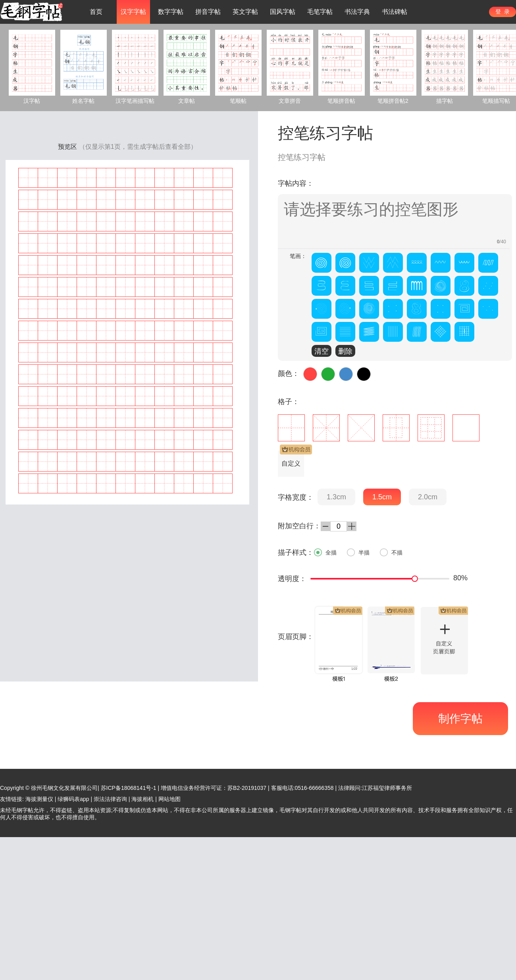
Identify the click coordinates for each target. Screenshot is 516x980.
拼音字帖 (208, 12)
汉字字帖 (133, 12)
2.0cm (428, 497)
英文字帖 (245, 12)
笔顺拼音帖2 (393, 101)
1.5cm (382, 497)
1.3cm (336, 497)
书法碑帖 (395, 12)
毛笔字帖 (320, 12)
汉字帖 (32, 101)
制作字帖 (460, 719)
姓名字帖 (83, 101)
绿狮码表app (73, 799)
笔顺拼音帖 (341, 101)
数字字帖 (171, 12)
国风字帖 (283, 12)
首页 (96, 12)
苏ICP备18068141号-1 (129, 788)
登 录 (503, 12)
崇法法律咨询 (110, 799)
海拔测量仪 (39, 799)
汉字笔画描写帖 (135, 101)
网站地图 (169, 799)
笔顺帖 (238, 101)
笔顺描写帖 (496, 101)
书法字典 (357, 12)
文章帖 (187, 101)
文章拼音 (290, 101)
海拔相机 (142, 799)
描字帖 (445, 101)
